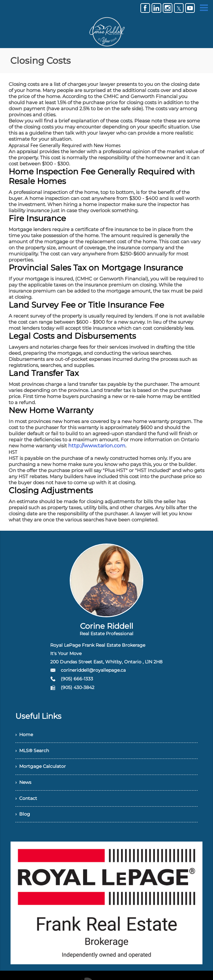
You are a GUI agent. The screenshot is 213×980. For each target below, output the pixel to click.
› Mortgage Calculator (43, 771)
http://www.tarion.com (95, 446)
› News (25, 789)
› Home (25, 736)
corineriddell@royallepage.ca (93, 670)
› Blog (23, 824)
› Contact (28, 806)
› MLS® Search (34, 753)
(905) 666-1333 (77, 679)
